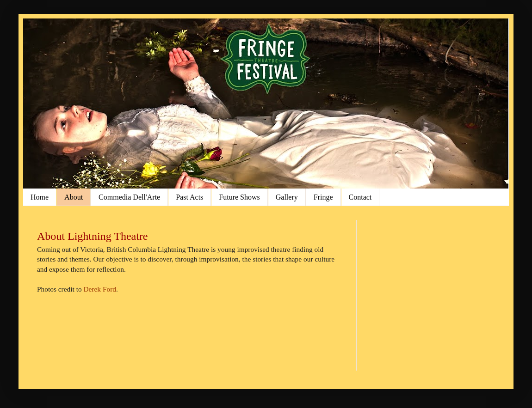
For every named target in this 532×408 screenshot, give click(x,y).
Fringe (323, 197)
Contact (360, 197)
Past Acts (189, 197)
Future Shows (239, 197)
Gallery (287, 197)
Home (40, 197)
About (74, 197)
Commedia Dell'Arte (129, 197)
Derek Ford (100, 289)
